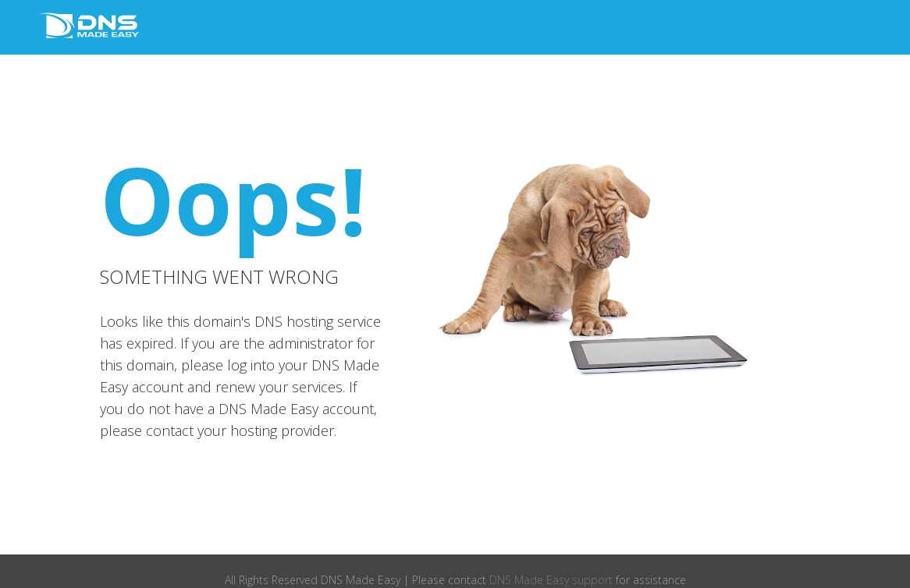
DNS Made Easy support (551, 580)
